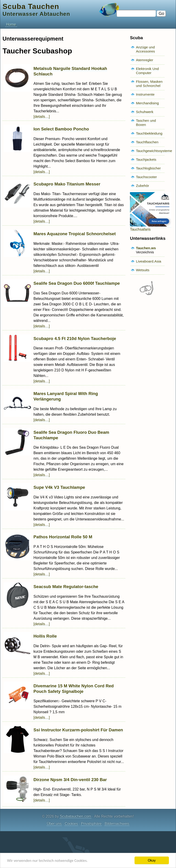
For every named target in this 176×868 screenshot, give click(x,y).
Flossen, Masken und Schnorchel (149, 84)
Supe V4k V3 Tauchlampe (59, 487)
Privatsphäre (91, 824)
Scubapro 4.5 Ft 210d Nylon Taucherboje (75, 339)
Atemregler (144, 60)
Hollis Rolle (45, 636)
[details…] (42, 117)
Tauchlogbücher (148, 168)
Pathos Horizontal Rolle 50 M (63, 537)
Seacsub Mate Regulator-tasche (66, 587)
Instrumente (145, 94)
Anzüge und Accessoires (145, 49)
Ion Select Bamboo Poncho (61, 129)
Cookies (71, 824)
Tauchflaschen (147, 142)
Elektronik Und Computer (147, 71)
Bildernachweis (117, 824)
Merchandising (147, 103)
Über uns (54, 824)
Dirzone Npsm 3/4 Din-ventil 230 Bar (70, 780)
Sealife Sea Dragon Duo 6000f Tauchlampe (77, 283)
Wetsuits (143, 270)
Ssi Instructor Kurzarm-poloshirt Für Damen (78, 730)
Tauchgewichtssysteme (154, 151)
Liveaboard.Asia (148, 261)
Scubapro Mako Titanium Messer (67, 184)
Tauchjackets (146, 159)
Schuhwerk (145, 112)
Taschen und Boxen (146, 123)
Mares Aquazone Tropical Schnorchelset (75, 234)
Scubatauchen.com (76, 816)
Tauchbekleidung (149, 133)
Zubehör (142, 186)
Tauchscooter (146, 177)
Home (11, 24)
